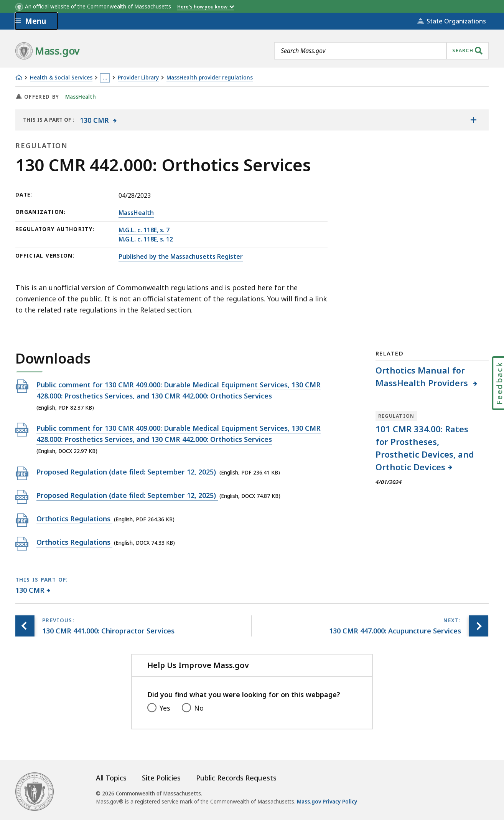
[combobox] (381, 51)
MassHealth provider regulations (210, 78)
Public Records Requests (236, 778)
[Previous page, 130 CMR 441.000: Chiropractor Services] (25, 626)
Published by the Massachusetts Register (181, 256)
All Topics (111, 778)
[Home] (19, 78)
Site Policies (161, 778)
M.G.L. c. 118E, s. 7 (144, 230)
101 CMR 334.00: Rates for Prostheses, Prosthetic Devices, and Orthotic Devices (425, 448)
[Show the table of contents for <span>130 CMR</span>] (473, 120)
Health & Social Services (61, 78)
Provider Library (138, 78)
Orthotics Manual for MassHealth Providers (423, 376)
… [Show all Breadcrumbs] (105, 78)
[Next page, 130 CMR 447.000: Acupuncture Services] (478, 626)
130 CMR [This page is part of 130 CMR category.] (30, 590)
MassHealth (81, 97)
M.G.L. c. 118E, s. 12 (146, 239)
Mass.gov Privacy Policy (327, 802)
